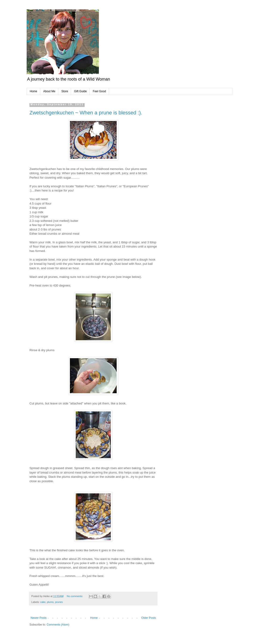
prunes (59, 602)
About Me (49, 91)
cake (43, 602)
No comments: (75, 596)
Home (33, 91)
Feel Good (99, 91)
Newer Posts (39, 618)
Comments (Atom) (58, 625)
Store (65, 91)
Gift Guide (80, 91)
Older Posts (149, 618)
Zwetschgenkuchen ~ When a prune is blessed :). (86, 113)
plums (50, 602)
